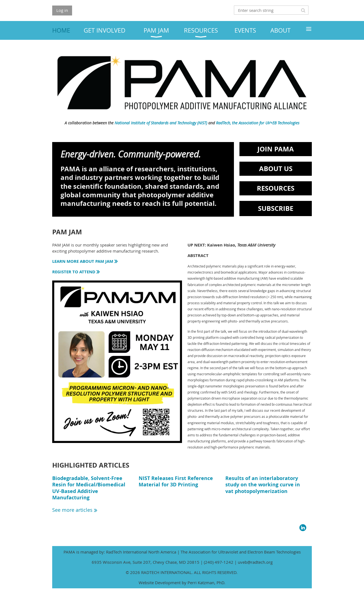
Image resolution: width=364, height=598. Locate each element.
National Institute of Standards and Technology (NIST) (161, 123)
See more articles (75, 510)
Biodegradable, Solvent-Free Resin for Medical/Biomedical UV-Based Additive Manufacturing (89, 488)
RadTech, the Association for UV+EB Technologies (258, 123)
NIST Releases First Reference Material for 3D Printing (176, 481)
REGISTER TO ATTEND (77, 272)
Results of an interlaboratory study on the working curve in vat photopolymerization (263, 485)
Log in (62, 10)
